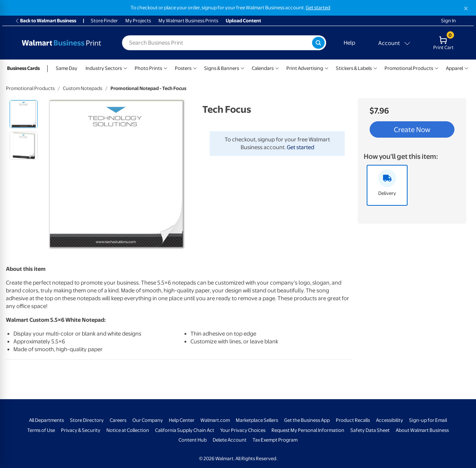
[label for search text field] (217, 43)
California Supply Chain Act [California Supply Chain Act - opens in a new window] (185, 430)
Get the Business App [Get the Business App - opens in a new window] (307, 420)
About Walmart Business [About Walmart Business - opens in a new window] (422, 430)
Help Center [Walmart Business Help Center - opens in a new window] (182, 420)
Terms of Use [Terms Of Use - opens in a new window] (41, 430)
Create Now (412, 129)
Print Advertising (305, 68)
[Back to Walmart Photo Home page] (61, 43)
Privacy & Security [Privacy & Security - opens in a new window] (81, 430)
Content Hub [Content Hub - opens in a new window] (193, 440)
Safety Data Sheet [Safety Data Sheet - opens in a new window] (370, 430)
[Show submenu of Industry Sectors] (125, 68)
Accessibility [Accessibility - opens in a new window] (390, 420)
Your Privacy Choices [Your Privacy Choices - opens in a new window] (243, 430)
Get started (300, 147)
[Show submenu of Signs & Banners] (242, 68)
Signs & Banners (222, 68)
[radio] (24, 114)
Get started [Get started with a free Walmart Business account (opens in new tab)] (318, 8)
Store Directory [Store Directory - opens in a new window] (87, 420)
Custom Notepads (83, 88)
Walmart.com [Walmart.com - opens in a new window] (215, 420)
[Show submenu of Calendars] (277, 68)
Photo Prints (148, 68)
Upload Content (243, 21)
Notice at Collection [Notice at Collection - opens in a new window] (128, 430)
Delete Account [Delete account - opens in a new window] (230, 440)
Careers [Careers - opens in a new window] (118, 420)
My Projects (138, 21)
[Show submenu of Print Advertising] (327, 68)
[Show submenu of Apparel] (466, 68)
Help (349, 43)
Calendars (263, 68)
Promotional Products (409, 68)
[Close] (466, 8)
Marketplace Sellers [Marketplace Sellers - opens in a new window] (257, 420)
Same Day (67, 68)
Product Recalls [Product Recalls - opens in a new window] (353, 420)
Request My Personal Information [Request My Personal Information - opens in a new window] (308, 430)
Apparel (454, 68)
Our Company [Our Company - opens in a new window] (148, 420)
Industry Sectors (104, 68)
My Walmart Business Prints (188, 21)
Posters (183, 68)
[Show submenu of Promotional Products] (437, 68)
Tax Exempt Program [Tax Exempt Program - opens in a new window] (275, 440)
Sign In (448, 21)
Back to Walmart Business (46, 21)
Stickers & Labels (354, 68)
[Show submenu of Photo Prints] (165, 68)
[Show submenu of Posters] (195, 68)
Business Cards (23, 68)
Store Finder (104, 21)
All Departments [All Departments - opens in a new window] (46, 420)
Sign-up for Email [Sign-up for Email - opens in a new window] (428, 420)
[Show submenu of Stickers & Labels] (375, 68)
